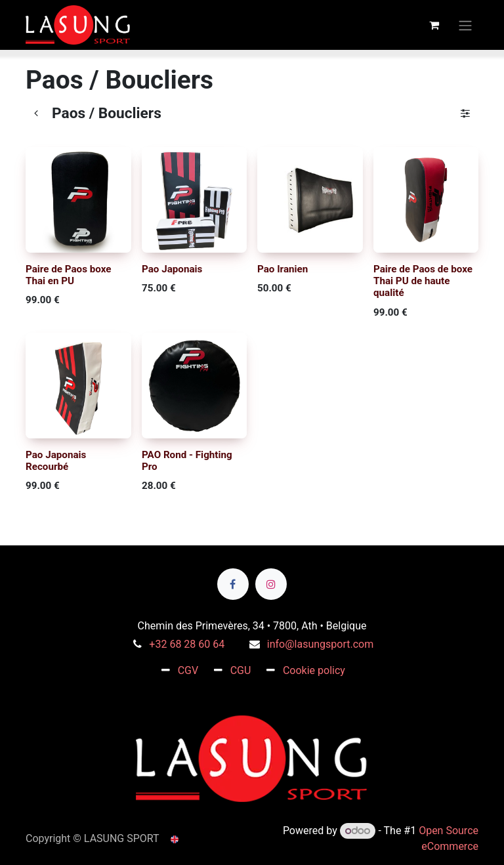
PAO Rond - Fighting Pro (187, 460)
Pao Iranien (283, 268)
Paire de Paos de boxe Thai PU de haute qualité (423, 280)
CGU (241, 670)
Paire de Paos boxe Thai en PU (69, 274)
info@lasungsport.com (320, 644)
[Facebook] (233, 584)
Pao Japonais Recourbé (56, 460)
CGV (188, 670)
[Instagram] (271, 584)
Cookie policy (314, 670)
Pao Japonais (172, 268)
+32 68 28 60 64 (187, 644)
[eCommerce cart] (434, 25)
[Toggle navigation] (465, 25)
